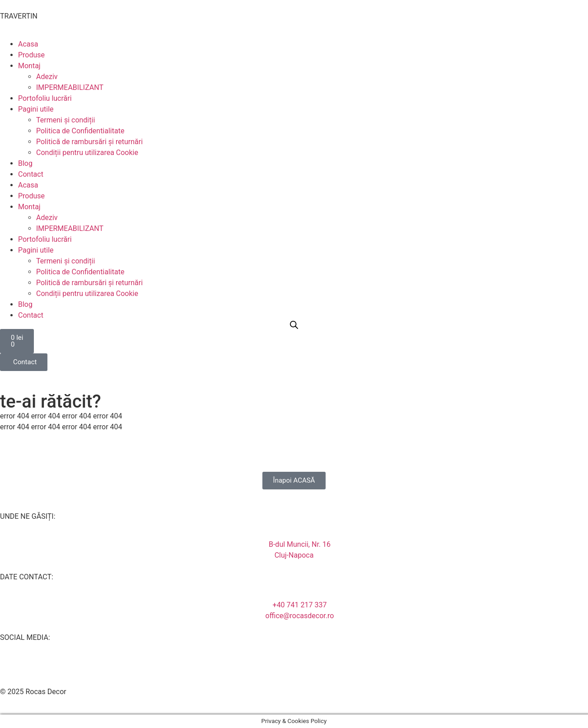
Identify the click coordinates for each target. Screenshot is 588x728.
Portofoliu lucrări (45, 98)
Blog (25, 163)
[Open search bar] (294, 325)
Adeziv (47, 77)
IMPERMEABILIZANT (70, 87)
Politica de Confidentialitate (80, 131)
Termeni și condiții (65, 120)
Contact (31, 174)
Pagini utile (36, 109)
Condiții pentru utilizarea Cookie (87, 153)
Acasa (28, 44)
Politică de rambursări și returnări (89, 142)
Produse (31, 55)
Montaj (29, 66)
